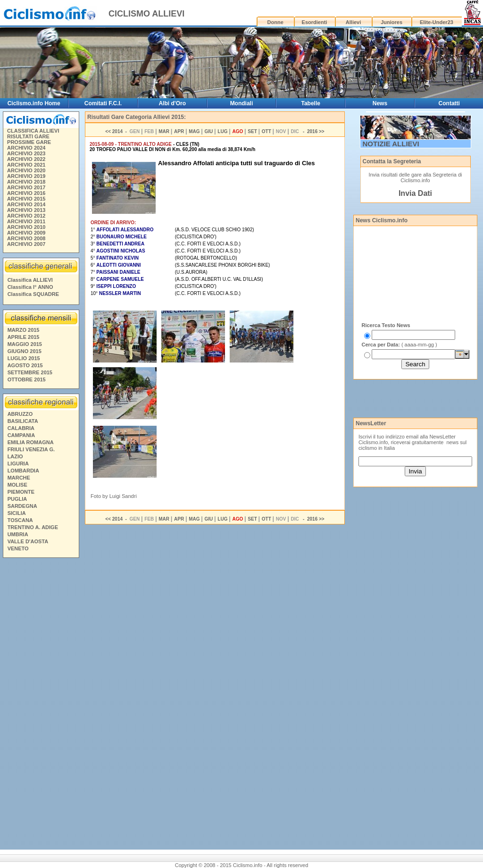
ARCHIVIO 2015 (26, 199)
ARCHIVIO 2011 (26, 221)
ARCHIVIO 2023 (26, 153)
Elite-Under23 (437, 22)
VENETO (18, 548)
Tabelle (310, 103)
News (380, 103)
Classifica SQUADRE (33, 294)
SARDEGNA (22, 506)
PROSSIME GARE (29, 142)
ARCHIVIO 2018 (26, 182)
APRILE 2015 (24, 337)
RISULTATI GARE (28, 136)
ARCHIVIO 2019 (26, 176)
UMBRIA (18, 534)
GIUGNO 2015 (25, 351)
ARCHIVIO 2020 (26, 170)
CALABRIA (21, 428)
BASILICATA (23, 421)
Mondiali (242, 103)
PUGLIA (17, 499)
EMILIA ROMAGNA (31, 442)
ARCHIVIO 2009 (26, 233)
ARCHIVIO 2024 (26, 148)
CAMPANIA (21, 435)
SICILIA (17, 513)
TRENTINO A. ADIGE (33, 527)
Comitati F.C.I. (103, 103)
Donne (275, 22)
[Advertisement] (41, 705)
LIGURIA (18, 463)
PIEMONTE (21, 492)
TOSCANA (20, 520)
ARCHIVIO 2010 (26, 227)
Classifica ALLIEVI (30, 280)
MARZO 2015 (24, 330)
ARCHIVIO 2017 (26, 187)
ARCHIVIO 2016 (26, 193)
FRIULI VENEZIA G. (31, 449)
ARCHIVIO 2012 (26, 216)
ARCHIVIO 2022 (26, 159)
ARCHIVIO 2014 (26, 204)
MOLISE (17, 485)
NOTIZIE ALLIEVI (391, 144)
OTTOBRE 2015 (27, 379)
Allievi (353, 22)
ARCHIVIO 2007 (26, 244)
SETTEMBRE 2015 (30, 372)
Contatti (449, 103)
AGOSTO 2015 (25, 365)
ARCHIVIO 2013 (26, 210)
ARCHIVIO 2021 (26, 165)
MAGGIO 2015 (25, 344)
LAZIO (15, 456)
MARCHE (19, 478)
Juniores (391, 22)
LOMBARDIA (23, 471)
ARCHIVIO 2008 (26, 238)
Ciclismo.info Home (34, 103)
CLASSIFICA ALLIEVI (33, 131)
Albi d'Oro (172, 103)
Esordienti (315, 22)
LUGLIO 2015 (24, 358)
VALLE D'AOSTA (28, 541)
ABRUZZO (20, 414)
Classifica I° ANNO (30, 287)
